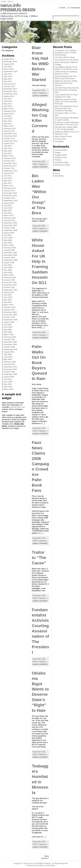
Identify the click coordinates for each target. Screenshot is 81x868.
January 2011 (9, 191)
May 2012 (8, 151)
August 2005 (9, 352)
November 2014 (10, 91)
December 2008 (10, 253)
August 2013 (9, 114)
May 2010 (8, 210)
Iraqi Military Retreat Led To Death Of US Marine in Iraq (66, 68)
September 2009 (11, 230)
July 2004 (8, 379)
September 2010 (11, 201)
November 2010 (10, 196)
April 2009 (8, 243)
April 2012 (8, 153)
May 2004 (8, 384)
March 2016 (9, 69)
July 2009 (8, 235)
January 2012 (9, 161)
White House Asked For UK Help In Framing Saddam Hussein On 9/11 (40, 261)
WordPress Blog (61, 162)
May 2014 (8, 104)
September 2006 (11, 320)
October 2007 (9, 287)
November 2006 (10, 315)
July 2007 (8, 295)
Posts (63, 8)
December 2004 (10, 367)
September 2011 (11, 171)
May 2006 (8, 330)
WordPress (59, 176)
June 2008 (8, 268)
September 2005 (11, 349)
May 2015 (8, 79)
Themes (58, 160)
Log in (57, 173)
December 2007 (10, 282)
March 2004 (9, 389)
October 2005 (9, 347)
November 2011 (10, 166)
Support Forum (61, 157)
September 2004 (11, 374)
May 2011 (8, 181)
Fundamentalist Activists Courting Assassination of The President (40, 631)
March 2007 (9, 305)
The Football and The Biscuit (67, 60)
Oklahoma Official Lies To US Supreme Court (67, 133)
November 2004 (10, 369)
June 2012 (8, 148)
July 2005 (8, 354)
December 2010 (10, 193)
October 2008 (9, 258)
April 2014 (8, 106)
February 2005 (10, 362)
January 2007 (9, 310)
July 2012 (8, 146)
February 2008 (10, 277)
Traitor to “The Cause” (39, 558)
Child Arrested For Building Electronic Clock (66, 73)
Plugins (58, 152)
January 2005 (9, 364)
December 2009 (10, 223)
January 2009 (9, 250)
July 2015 (8, 74)
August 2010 (9, 203)
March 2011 (9, 186)
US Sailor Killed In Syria (65, 57)
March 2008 (9, 275)
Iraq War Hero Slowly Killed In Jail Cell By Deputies (66, 128)
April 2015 (8, 81)
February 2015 (10, 84)
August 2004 (9, 377)
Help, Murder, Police (63, 136)
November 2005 (10, 344)
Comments (75, 8)
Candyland (59, 141)
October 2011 (9, 168)
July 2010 (8, 205)
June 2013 (8, 119)
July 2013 (8, 116)
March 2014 (9, 109)
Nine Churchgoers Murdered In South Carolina (66, 119)
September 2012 (11, 141)
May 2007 (8, 300)
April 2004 (8, 387)
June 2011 (8, 178)
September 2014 (11, 94)
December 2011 (10, 163)
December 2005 (10, 342)
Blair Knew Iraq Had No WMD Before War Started (40, 64)
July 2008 (8, 265)
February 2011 (10, 188)
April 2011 (8, 183)
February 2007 (10, 307)
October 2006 (9, 317)
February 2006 (10, 337)
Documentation (61, 150)
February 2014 (10, 111)
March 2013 (9, 126)
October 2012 (9, 138)
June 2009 (8, 238)
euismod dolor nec (17, 407)
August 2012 (9, 143)
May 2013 (8, 121)
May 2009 (8, 240)
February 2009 (10, 248)
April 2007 (8, 302)
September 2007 (11, 290)
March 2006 (9, 335)
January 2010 (9, 220)
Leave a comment (40, 96)
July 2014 (8, 99)
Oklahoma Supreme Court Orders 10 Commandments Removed (66, 102)
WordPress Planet (62, 165)
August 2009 (9, 233)
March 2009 (9, 245)
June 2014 (8, 101)
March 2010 (9, 215)
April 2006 (8, 332)
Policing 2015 (60, 139)
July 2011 (8, 176)
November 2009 (10, 225)
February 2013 (10, 129)
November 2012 (10, 136)
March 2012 (9, 156)
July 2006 (8, 325)
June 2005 (8, 357)
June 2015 (8, 76)
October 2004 (9, 372)
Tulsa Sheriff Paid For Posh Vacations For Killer (66, 96)
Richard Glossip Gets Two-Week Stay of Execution (66, 77)
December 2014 (10, 89)
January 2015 (9, 86)
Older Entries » (45, 857)
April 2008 (8, 272)
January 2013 (9, 131)
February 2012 (10, 158)
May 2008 (8, 270)
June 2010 (8, 208)
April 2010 (8, 213)
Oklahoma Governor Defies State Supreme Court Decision (66, 83)
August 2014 (9, 96)
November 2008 (10, 255)
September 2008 (11, 260)
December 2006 (10, 312)
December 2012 (10, 133)
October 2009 (9, 228)
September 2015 (11, 71)
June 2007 (8, 297)
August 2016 (9, 64)
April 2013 (8, 124)
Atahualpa (51, 866)
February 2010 (10, 218)
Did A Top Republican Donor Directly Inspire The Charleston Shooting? (66, 108)
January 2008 (9, 280)
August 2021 (9, 59)
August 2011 (9, 173)
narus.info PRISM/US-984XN (18, 8)
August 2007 (9, 292)
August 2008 (9, 263)
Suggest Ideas (61, 155)
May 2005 (8, 359)
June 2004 (8, 382)
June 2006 (8, 327)
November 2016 (10, 62)
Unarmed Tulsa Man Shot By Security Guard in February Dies (67, 90)
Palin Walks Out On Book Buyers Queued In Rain (39, 363)
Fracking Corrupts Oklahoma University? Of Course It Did (67, 123)
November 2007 (10, 285)
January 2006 (9, 339)
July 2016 (8, 66)
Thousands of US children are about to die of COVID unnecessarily (65, 53)
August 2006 (9, 322)
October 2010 (9, 198)
